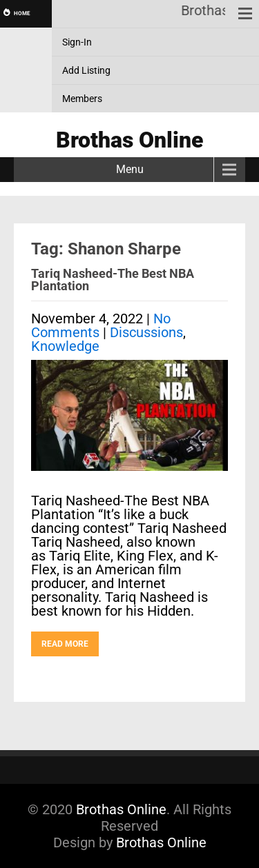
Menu (130, 169)
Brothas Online (121, 809)
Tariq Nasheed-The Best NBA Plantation (113, 280)
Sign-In (77, 42)
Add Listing (86, 70)
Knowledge (65, 346)
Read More (65, 644)
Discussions (146, 332)
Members (82, 99)
